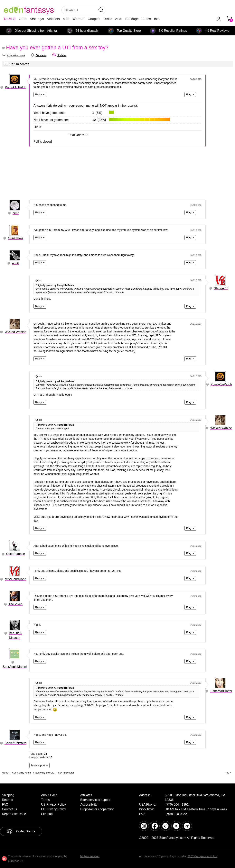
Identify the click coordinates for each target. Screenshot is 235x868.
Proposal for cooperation (97, 809)
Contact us (9, 809)
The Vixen (15, 604)
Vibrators (53, 19)
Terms (45, 800)
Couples (94, 19)
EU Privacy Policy (53, 809)
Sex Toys (37, 19)
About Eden (49, 795)
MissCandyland (16, 579)
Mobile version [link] (90, 856)
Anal (119, 19)
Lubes (146, 19)
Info (157, 19)
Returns (7, 800)
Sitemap (47, 814)
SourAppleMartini (15, 667)
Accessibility (89, 805)
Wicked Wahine (16, 332)
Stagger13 (221, 288)
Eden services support (96, 800)
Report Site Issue (14, 814)
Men (66, 19)
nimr (16, 213)
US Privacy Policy (53, 805)
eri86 (15, 263)
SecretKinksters (15, 743)
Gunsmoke (16, 238)
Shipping (8, 795)
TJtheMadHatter (221, 691)
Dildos (108, 19)
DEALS (10, 19)
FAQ (5, 805)
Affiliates (86, 795)
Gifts (23, 19)
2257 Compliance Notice (202, 856)
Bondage (132, 19)
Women (79, 19)
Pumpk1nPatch (16, 87)
